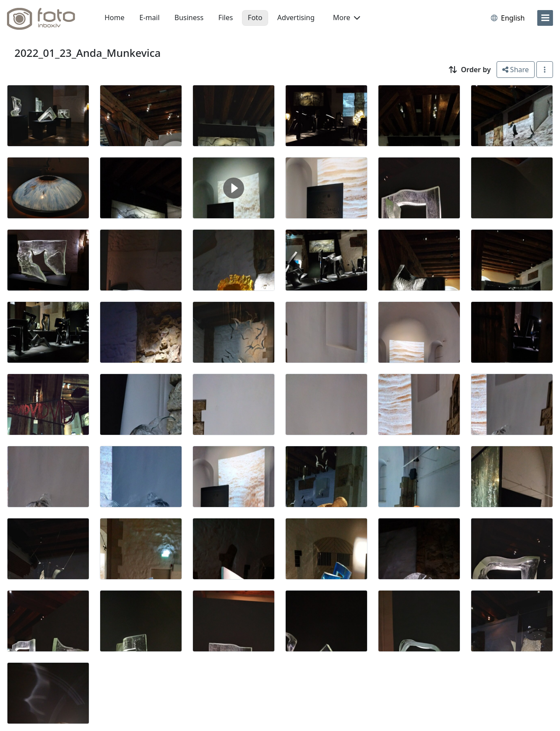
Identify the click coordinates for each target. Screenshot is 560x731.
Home (115, 17)
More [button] (346, 17)
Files (226, 17)
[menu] (545, 18)
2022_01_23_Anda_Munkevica (87, 53)
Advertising (296, 17)
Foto (255, 17)
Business (189, 17)
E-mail (150, 17)
